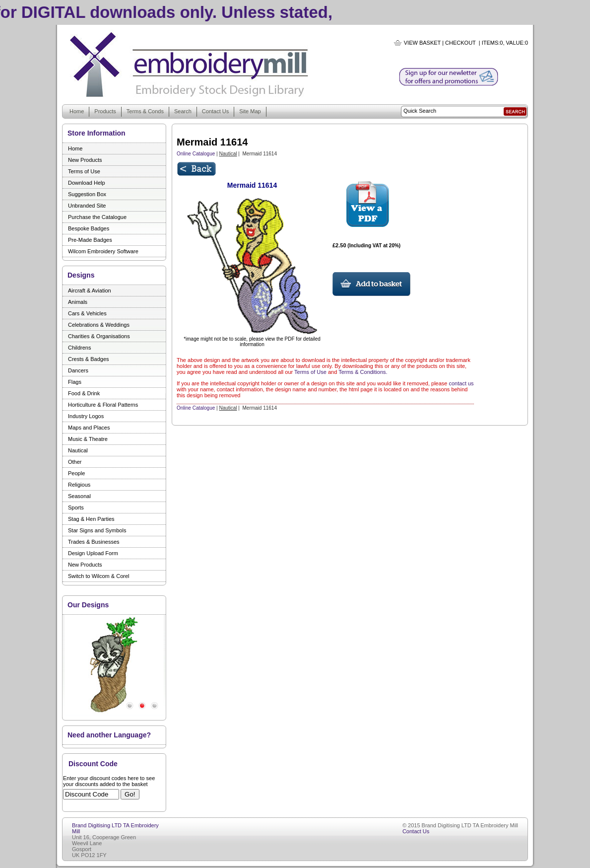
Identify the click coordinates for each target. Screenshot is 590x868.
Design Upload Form (93, 553)
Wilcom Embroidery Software (103, 251)
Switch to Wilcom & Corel (98, 576)
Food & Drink (84, 393)
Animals (78, 302)
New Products (85, 160)
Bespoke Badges (89, 228)
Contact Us (215, 111)
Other (75, 462)
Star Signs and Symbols (97, 530)
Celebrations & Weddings (99, 325)
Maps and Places (89, 428)
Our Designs (88, 605)
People (76, 473)
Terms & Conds (145, 111)
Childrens (79, 348)
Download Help (87, 183)
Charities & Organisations (99, 336)
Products (105, 111)
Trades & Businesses (94, 542)
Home (77, 111)
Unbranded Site (87, 206)
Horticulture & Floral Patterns (103, 405)
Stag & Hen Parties (91, 519)
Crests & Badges (89, 359)
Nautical (78, 450)
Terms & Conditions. (363, 372)
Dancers (78, 370)
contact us (461, 383)
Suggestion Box (87, 194)
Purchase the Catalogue (97, 217)
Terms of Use (84, 171)
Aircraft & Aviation (90, 290)
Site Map (250, 111)
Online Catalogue (196, 154)
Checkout (460, 43)
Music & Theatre (88, 439)
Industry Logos (86, 416)
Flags (75, 382)
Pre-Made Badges (90, 240)
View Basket (422, 43)
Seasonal (79, 496)
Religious (79, 485)
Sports (76, 507)
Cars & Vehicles (87, 313)
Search (183, 111)
